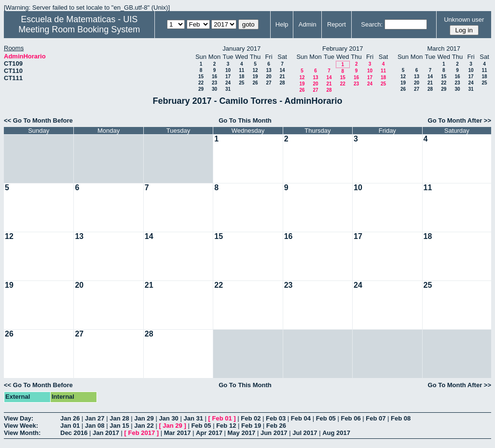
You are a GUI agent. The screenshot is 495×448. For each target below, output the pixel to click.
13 (268, 70)
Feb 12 (226, 426)
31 (228, 89)
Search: (372, 24)
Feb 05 (326, 418)
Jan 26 (70, 418)
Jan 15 (119, 426)
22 (201, 83)
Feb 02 (251, 418)
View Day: (19, 418)
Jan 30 (168, 418)
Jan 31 (193, 418)
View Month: (22, 433)
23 (214, 83)
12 (255, 70)
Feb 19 (251, 426)
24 (228, 83)
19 (255, 77)
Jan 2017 (106, 433)
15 (201, 77)
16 (214, 77)
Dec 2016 (74, 433)
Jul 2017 (305, 433)
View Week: (21, 426)
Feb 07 (376, 418)
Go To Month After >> (460, 120)
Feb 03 (276, 418)
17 (228, 77)
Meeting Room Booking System (79, 29)
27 (268, 83)
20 (268, 77)
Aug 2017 (336, 433)
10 (228, 70)
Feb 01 (222, 418)
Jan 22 (144, 426)
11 (241, 70)
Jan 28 (119, 418)
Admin (308, 24)
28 (282, 83)
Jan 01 (70, 426)
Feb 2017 (142, 433)
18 (241, 77)
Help (282, 24)
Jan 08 (95, 426)
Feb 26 (276, 426)
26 (255, 83)
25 (241, 83)
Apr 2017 (209, 433)
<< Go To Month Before (38, 120)
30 (214, 89)
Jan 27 (95, 418)
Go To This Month (245, 120)
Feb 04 (301, 418)
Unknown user (464, 20)
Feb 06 (351, 418)
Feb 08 (401, 418)
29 (201, 89)
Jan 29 (144, 418)
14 (282, 70)
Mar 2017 (178, 433)
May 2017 (242, 433)
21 (282, 77)
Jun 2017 (274, 433)
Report (337, 24)
